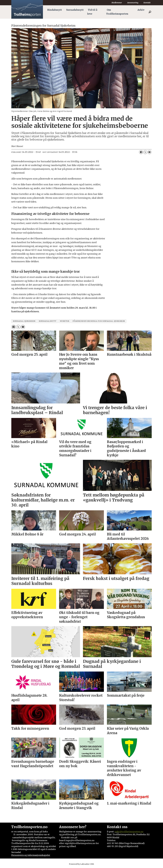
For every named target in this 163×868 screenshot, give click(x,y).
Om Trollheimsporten (117, 12)
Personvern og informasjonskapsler (31, 855)
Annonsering (133, 3)
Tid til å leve (92, 12)
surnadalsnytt (48, 321)
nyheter (65, 321)
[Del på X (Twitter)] (145, 152)
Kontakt (147, 3)
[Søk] (150, 12)
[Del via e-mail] (149, 152)
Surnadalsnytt (75, 10)
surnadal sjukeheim (24, 321)
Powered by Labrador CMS (82, 864)
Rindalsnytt (55, 10)
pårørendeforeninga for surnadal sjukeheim (99, 321)
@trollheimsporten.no (131, 832)
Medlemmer (117, 3)
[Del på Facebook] (141, 152)
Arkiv (141, 10)
